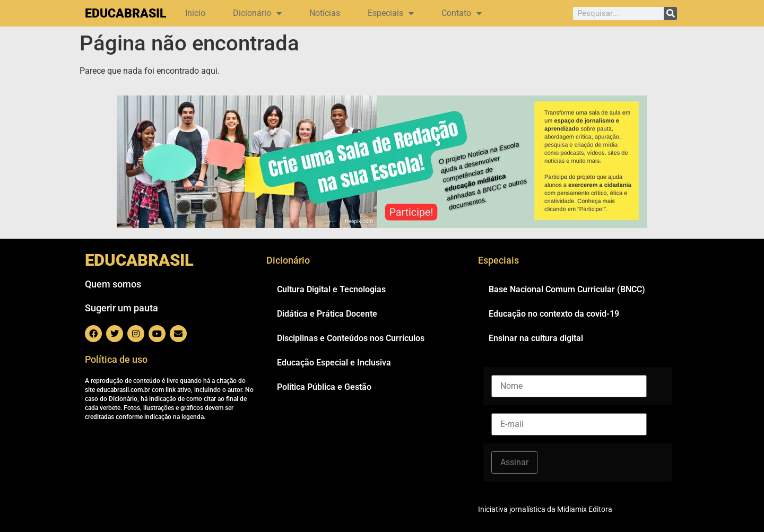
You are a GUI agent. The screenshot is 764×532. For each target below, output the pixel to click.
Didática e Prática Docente (327, 314)
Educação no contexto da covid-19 (554, 314)
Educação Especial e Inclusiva (334, 363)
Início (195, 13)
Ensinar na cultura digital (536, 338)
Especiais (391, 13)
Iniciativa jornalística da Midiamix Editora (545, 509)
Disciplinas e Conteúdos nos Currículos (351, 338)
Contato (462, 13)
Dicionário (257, 13)
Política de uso (116, 359)
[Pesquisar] (670, 14)
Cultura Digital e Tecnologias (331, 289)
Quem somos (113, 284)
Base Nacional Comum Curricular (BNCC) (567, 289)
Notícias (325, 13)
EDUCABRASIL (125, 14)
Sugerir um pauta (121, 308)
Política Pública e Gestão (324, 387)
